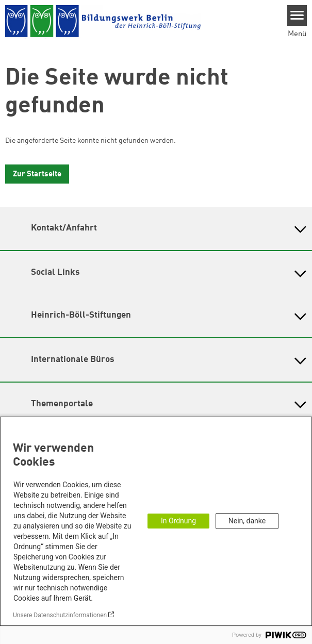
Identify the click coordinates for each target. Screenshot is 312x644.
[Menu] (297, 15)
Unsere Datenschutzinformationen (60, 615)
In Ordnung (178, 521)
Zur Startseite (37, 175)
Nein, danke (247, 521)
